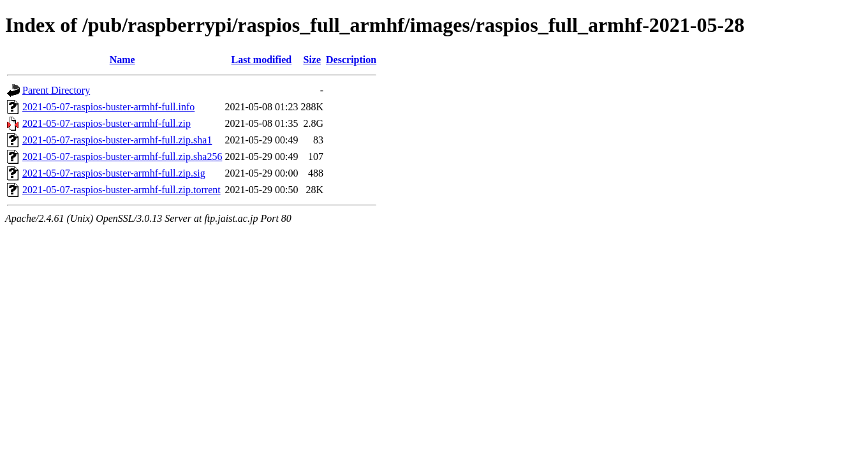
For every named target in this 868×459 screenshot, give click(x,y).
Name (122, 60)
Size (312, 60)
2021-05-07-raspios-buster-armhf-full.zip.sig (114, 173)
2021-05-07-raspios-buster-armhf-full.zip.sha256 (122, 157)
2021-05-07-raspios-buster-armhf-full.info (108, 107)
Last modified (262, 60)
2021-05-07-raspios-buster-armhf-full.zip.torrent (121, 190)
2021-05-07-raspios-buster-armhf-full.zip (107, 123)
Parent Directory (56, 90)
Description (351, 60)
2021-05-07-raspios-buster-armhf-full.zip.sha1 (117, 140)
